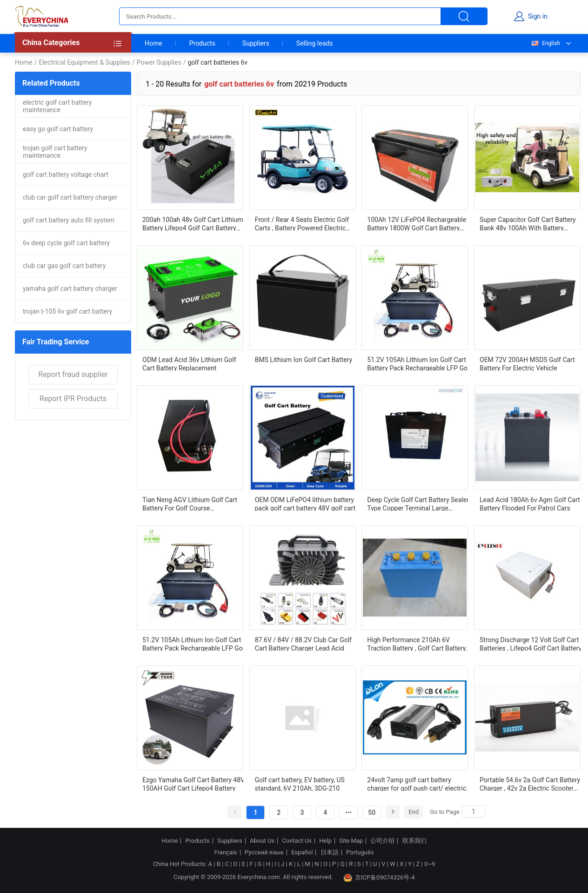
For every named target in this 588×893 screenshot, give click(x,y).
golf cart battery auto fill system (69, 220)
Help (325, 841)
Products (202, 43)
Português (360, 853)
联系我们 (414, 841)
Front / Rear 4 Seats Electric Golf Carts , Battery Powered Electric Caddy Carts (302, 223)
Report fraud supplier (73, 374)
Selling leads (315, 43)
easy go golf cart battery (58, 129)
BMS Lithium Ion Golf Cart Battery (304, 360)
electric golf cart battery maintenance (57, 106)
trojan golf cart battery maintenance (55, 152)
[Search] (474, 812)
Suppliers (256, 43)
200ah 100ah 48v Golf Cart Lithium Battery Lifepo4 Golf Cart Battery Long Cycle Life (193, 223)
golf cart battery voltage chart (66, 175)
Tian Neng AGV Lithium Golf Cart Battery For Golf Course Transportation (190, 504)
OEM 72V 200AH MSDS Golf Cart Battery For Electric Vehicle (527, 363)
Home (154, 43)
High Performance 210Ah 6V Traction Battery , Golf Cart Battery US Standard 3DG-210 (416, 644)
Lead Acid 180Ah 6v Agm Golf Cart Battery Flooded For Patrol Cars (530, 504)
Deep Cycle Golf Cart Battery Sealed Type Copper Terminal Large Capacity (419, 504)
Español (302, 853)
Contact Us (297, 841)
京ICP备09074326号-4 (379, 878)
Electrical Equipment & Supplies (84, 62)
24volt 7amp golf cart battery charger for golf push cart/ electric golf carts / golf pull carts (417, 784)
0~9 (430, 864)
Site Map (351, 841)
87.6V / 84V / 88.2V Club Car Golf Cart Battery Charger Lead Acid (303, 644)
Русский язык (264, 853)
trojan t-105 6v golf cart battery (67, 311)
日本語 (330, 853)
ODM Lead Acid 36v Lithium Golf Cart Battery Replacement (189, 363)
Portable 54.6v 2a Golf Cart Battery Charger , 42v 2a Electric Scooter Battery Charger (530, 784)
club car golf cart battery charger (70, 197)
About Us (262, 841)
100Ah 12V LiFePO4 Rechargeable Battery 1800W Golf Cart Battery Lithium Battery (417, 223)
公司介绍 (382, 841)
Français (225, 853)
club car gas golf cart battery (64, 266)
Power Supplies (159, 62)
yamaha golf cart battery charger (70, 289)
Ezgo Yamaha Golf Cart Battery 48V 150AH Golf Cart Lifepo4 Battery (194, 784)
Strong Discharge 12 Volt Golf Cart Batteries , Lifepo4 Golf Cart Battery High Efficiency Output (531, 644)
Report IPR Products (73, 399)
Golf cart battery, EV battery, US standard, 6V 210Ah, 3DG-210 (300, 784)
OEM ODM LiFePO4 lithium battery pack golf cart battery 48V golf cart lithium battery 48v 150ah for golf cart (305, 504)
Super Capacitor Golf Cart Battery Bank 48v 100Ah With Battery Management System (528, 223)
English (545, 43)
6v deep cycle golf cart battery (66, 243)
